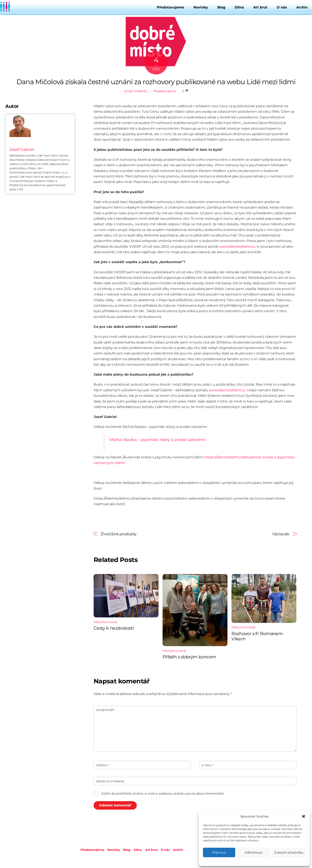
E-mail (208, 765)
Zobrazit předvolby (289, 852)
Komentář (106, 710)
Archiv (302, 7)
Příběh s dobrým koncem (189, 657)
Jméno (103, 765)
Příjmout (219, 852)
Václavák (281, 534)
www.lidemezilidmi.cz (237, 247)
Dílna (239, 7)
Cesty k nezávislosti (114, 628)
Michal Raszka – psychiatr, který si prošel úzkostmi (157, 440)
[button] (304, 816)
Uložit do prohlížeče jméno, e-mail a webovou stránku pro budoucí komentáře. (163, 793)
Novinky (201, 7)
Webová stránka (110, 781)
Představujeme (170, 7)
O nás (282, 7)
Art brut (260, 7)
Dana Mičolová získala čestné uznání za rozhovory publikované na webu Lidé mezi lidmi (156, 82)
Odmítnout (253, 852)
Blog (221, 7)
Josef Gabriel (136, 91)
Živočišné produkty (118, 534)
